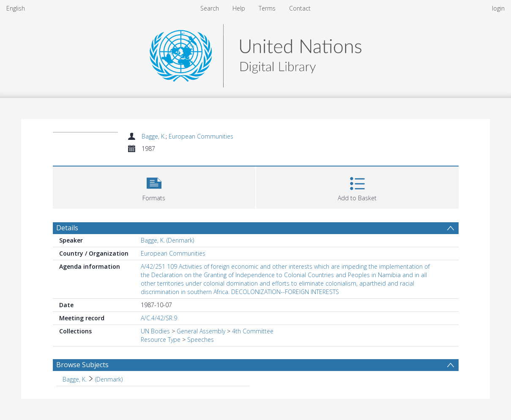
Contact (300, 8)
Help (239, 8)
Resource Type (161, 340)
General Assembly (201, 331)
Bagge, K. (154, 136)
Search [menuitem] (210, 8)
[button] (154, 187)
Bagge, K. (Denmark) (167, 240)
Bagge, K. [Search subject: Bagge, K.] (75, 379)
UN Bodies (155, 331)
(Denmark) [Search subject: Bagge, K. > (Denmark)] (109, 379)
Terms (267, 8)
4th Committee (253, 331)
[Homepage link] (255, 53)
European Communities (201, 136)
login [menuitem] (498, 8)
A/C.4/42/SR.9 (159, 318)
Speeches (201, 340)
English (16, 8)
